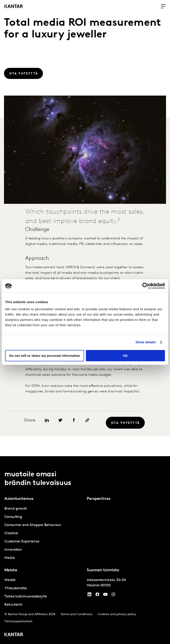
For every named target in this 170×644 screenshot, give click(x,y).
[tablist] (85, 550)
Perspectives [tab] (99, 499)
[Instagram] (113, 595)
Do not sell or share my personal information (45, 356)
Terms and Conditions (76, 614)
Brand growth (16, 509)
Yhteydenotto (16, 588)
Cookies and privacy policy (117, 614)
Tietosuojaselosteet (18, 621)
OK (125, 356)
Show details (146, 342)
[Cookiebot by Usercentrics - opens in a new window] (146, 286)
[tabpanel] (44, 533)
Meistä (10, 580)
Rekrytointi (13, 605)
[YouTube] (89, 595)
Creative (11, 533)
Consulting (13, 517)
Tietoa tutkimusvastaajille (26, 597)
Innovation (13, 550)
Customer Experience (22, 542)
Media (10, 558)
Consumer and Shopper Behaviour (33, 525)
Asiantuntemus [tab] (19, 499)
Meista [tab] (11, 570)
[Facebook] (97, 595)
